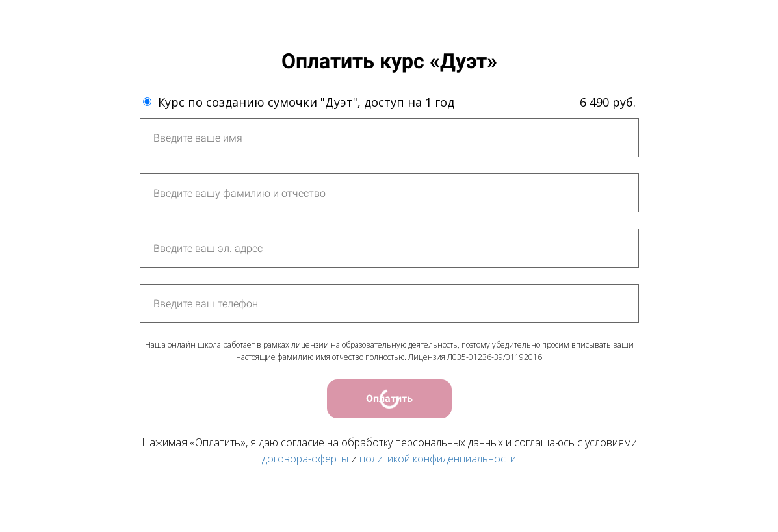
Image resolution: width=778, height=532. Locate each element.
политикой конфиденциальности (438, 459)
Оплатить (389, 399)
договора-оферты (305, 459)
